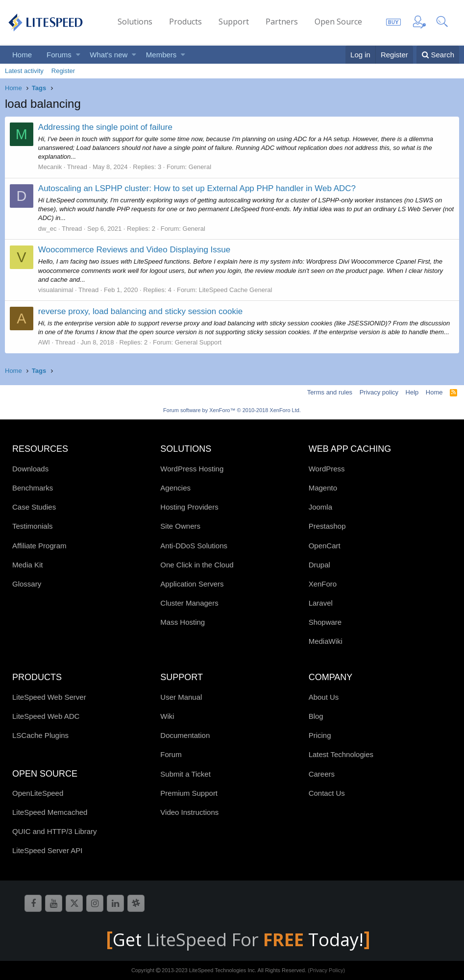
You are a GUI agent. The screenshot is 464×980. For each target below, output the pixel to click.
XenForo (323, 584)
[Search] (438, 55)
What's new (109, 55)
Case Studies (34, 507)
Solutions (135, 22)
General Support (198, 342)
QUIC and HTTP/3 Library (55, 831)
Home (22, 55)
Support (234, 22)
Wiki (167, 716)
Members (161, 55)
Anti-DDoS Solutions (194, 546)
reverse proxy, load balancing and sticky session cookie (140, 311)
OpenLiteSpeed (38, 793)
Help (412, 392)
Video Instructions (189, 812)
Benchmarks (33, 488)
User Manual (181, 697)
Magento (323, 488)
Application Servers (192, 584)
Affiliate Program (39, 546)
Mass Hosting (183, 622)
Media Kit (28, 565)
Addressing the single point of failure (105, 127)
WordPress (327, 469)
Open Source (338, 22)
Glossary (27, 584)
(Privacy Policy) (326, 970)
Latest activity (24, 71)
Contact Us (327, 793)
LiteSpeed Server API (47, 850)
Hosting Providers (189, 507)
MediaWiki (326, 641)
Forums (59, 55)
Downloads (30, 469)
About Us (324, 697)
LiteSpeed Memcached (50, 812)
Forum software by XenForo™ (232, 410)
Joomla (320, 507)
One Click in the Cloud (197, 565)
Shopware (325, 622)
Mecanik (50, 167)
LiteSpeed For (227, 940)
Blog (316, 716)
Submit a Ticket (185, 774)
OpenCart (325, 546)
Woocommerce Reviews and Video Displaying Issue (134, 250)
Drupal (319, 565)
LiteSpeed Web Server (49, 697)
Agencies (175, 488)
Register (63, 71)
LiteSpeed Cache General (236, 290)
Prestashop (327, 526)
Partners (282, 22)
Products (185, 22)
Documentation (185, 735)
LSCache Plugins (40, 735)
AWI (44, 342)
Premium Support (189, 793)
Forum (171, 754)
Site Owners (180, 526)
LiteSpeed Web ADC (46, 716)
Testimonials (33, 526)
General (200, 167)
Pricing (320, 735)
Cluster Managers (189, 603)
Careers (322, 774)
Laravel (321, 603)
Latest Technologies (341, 754)
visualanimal (56, 290)
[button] (78, 55)
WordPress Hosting (192, 469)
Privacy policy (379, 392)
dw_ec (48, 229)
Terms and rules (330, 392)
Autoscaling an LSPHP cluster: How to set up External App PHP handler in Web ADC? (197, 188)
